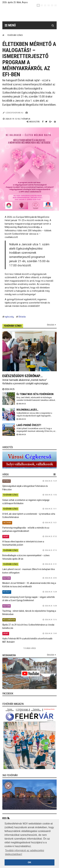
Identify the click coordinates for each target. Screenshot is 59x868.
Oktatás (22, 317)
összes (51, 655)
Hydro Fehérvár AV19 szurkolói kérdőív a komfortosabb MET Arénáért (27, 640)
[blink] (56, 5)
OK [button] (30, 862)
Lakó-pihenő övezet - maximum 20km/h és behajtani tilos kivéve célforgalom (29, 571)
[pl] (45, 5)
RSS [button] (4, 818)
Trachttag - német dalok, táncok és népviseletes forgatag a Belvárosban (29, 613)
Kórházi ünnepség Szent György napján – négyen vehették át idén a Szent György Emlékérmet (29, 599)
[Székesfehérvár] (32, 14)
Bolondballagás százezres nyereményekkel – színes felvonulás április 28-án (26, 557)
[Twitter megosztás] (46, 122)
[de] (49, 5)
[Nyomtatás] (55, 122)
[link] (29, 460)
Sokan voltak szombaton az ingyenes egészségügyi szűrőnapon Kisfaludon (26, 502)
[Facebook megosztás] (43, 122)
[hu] (38, 5)
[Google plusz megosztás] (51, 122)
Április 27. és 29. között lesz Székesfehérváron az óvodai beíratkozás (28, 626)
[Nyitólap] (3, 35)
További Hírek (30, 648)
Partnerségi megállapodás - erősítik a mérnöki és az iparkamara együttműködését (26, 529)
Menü (10, 25)
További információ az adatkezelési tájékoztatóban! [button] (25, 852)
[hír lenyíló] (55, 474)
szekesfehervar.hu (14, 113)
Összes (51, 325)
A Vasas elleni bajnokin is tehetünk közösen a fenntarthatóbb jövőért (23, 543)
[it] (52, 5)
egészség (9, 317)
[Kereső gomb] (53, 25)
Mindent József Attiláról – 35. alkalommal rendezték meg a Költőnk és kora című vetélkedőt (29, 585)
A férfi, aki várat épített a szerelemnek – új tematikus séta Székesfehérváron (29, 516)
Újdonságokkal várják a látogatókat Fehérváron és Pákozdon (25, 488)
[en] (42, 5)
